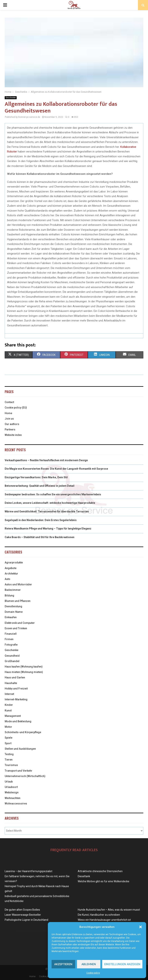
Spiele (9, 738)
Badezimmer (13, 590)
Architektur (11, 574)
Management (13, 716)
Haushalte (11, 683)
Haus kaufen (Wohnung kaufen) (24, 667)
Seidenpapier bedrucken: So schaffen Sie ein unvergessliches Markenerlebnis (53, 494)
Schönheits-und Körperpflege (23, 732)
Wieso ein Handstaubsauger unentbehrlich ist (104, 920)
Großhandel (12, 661)
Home (8, 413)
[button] (141, 927)
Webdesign (12, 792)
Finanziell (11, 634)
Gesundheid (12, 656)
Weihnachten (13, 798)
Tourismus (11, 765)
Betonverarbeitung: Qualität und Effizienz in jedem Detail (40, 486)
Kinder (9, 705)
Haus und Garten (15, 677)
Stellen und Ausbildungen (20, 749)
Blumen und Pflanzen (18, 601)
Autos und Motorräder (18, 584)
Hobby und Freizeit (16, 689)
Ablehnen (89, 964)
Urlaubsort (11, 787)
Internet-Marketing (16, 699)
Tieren (9, 760)
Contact (9, 402)
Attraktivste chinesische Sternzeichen (100, 871)
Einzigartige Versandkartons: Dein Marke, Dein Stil (36, 477)
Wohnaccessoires (16, 804)
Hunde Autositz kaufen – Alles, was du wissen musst (109, 910)
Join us (9, 419)
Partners (10, 430)
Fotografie (11, 645)
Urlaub (9, 782)
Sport (8, 743)
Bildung (9, 596)
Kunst (8, 710)
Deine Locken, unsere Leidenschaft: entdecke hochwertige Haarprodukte (50, 503)
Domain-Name (14, 612)
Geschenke (11, 98)
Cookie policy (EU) (16, 408)
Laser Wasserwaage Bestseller (23, 915)
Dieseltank (84, 876)
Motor (8, 727)
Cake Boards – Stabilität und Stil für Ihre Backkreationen (40, 537)
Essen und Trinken (16, 628)
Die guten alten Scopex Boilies (22, 910)
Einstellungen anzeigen (122, 964)
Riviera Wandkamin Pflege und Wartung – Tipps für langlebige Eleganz (48, 529)
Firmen (9, 639)
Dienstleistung (13, 606)
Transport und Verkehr (18, 771)
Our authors (12, 424)
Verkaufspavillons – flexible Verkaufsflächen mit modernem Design (46, 460)
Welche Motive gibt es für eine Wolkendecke (104, 881)
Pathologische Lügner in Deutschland (26, 920)
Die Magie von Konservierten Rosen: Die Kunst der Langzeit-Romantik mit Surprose (56, 469)
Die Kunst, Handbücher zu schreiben (99, 915)
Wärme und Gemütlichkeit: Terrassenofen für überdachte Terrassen (47, 511)
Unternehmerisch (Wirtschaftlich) (25, 776)
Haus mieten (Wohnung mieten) (24, 672)
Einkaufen (11, 617)
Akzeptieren (63, 964)
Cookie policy (93, 973)
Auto (7, 579)
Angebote (11, 568)
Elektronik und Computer (20, 623)
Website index (13, 435)
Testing (9, 754)
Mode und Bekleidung (18, 721)
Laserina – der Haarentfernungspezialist (28, 871)
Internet (9, 694)
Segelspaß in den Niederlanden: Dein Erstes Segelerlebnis (41, 520)
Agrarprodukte (14, 562)
